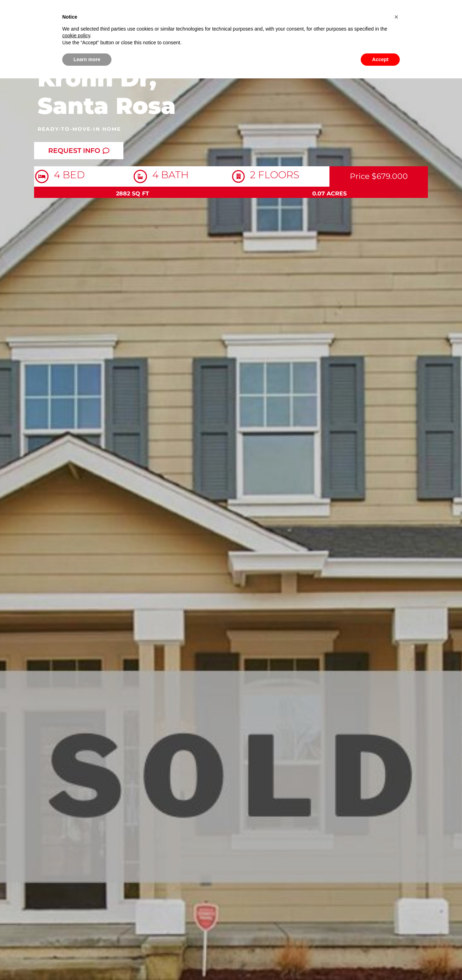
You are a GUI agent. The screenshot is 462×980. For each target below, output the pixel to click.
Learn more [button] (87, 59)
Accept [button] (380, 59)
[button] (396, 17)
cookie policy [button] (76, 36)
